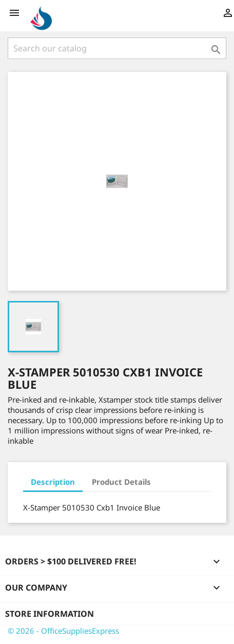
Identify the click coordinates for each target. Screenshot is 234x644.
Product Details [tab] (121, 482)
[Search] (117, 48)
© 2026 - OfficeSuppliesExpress (63, 631)
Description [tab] (53, 482)
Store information (50, 614)
